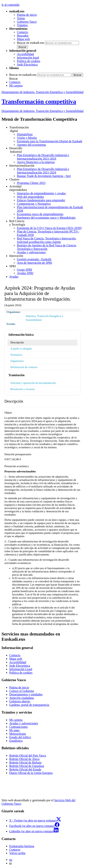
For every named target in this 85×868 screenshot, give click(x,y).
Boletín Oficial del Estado (25, 769)
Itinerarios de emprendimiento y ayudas (41, 193)
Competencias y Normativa (34, 204)
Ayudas (14, 277)
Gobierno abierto (20, 701)
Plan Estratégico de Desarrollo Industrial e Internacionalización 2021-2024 (43, 157)
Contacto (22, 32)
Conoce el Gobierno (22, 691)
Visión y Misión (27, 138)
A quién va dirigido (21, 349)
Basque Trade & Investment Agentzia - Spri (44, 176)
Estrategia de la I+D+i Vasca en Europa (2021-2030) (49, 228)
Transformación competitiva (39, 101)
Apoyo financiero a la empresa (36, 162)
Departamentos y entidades (26, 694)
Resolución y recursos (23, 389)
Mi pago (14, 730)
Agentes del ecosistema (31, 145)
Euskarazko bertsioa (22, 846)
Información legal (28, 58)
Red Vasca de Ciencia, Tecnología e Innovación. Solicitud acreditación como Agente (47, 240)
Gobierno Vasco (27, 22)
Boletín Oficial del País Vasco (28, 755)
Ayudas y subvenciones (31, 252)
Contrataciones (18, 727)
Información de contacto (24, 367)
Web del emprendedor (30, 197)
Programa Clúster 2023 (31, 183)
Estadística (16, 741)
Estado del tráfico (20, 737)
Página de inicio (27, 15)
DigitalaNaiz (25, 134)
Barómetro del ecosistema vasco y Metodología (46, 218)
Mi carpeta (16, 86)
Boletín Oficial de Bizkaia (25, 762)
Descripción (17, 342)
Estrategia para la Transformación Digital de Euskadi (50, 141)
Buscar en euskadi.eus (31, 43)
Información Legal (21, 669)
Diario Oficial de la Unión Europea (31, 773)
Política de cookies (29, 61)
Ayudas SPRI (25, 273)
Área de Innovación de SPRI (35, 263)
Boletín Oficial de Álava (24, 759)
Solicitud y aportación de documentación (33, 383)
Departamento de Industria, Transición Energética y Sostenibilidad (42, 92)
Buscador (23, 36)
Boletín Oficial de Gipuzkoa (27, 766)
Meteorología (17, 734)
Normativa (16, 355)
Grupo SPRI (25, 270)
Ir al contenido (10, 5)
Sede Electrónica (27, 64)
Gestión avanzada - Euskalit (34, 259)
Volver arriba (17, 853)
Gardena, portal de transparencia (29, 705)
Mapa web (23, 39)
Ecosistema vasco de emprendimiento (40, 214)
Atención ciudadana (22, 698)
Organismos (17, 361)
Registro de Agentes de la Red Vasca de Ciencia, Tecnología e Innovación (47, 247)
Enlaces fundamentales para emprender (41, 200)
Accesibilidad (25, 54)
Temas (21, 18)
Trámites (22, 25)
